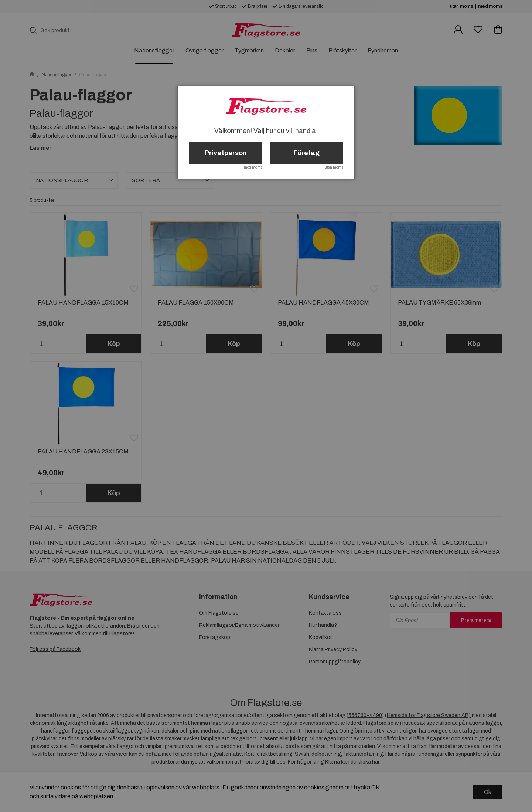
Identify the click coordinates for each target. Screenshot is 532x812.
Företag (307, 153)
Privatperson (226, 153)
